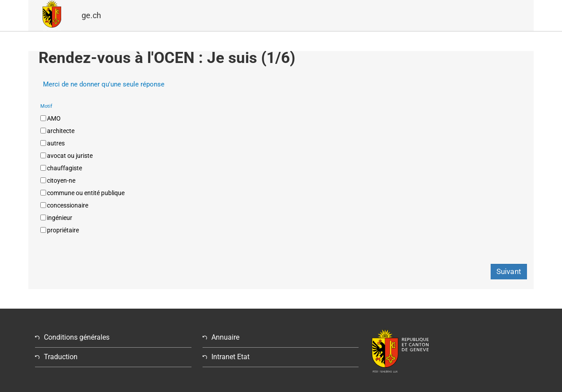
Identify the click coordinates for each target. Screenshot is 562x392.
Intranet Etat (230, 357)
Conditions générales (77, 337)
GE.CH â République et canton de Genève (52, 16)
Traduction (61, 357)
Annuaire (225, 337)
